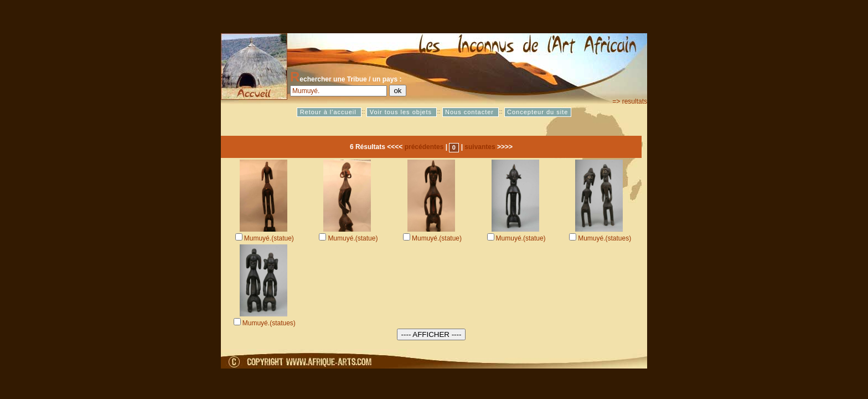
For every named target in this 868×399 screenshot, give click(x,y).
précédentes (424, 147)
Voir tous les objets (402, 112)
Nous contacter (471, 112)
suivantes (480, 147)
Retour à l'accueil (329, 112)
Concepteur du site (538, 112)
